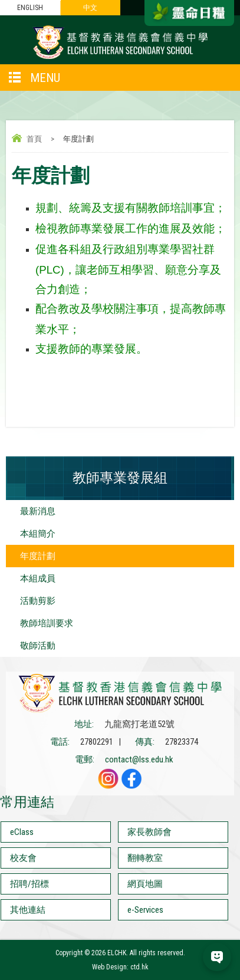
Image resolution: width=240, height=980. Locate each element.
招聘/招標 (29, 884)
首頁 (34, 139)
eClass (22, 832)
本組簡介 (38, 534)
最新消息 (38, 511)
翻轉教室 (145, 858)
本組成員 (38, 578)
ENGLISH (30, 8)
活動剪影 (38, 601)
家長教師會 (149, 832)
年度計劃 (38, 556)
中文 (90, 8)
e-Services (145, 910)
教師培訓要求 (47, 623)
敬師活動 (38, 646)
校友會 (23, 858)
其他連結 (28, 910)
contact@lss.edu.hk (139, 759)
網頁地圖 (145, 884)
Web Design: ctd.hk (120, 967)
